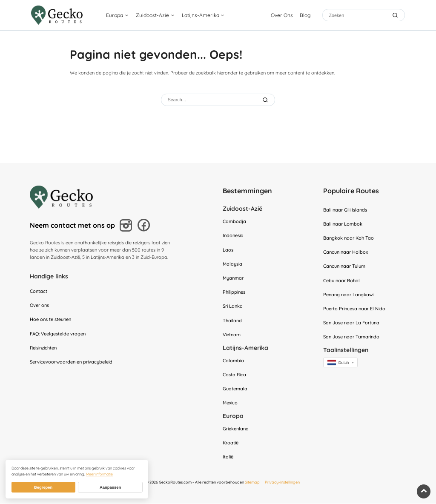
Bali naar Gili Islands (345, 210)
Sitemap (252, 483)
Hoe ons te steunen (50, 319)
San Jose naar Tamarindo (351, 337)
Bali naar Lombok (343, 224)
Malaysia (232, 264)
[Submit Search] (266, 100)
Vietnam (232, 335)
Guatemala (235, 389)
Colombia (233, 361)
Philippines (234, 292)
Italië (228, 457)
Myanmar (233, 278)
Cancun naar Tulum (344, 266)
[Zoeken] (357, 15)
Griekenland (236, 429)
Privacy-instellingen (282, 483)
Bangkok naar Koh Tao (349, 238)
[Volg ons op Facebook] (145, 226)
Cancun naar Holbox (346, 252)
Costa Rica (234, 375)
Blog (305, 15)
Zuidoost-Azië (152, 15)
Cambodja (234, 221)
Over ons (39, 305)
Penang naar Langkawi (348, 295)
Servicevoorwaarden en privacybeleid (71, 362)
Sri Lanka (233, 306)
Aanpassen (110, 487)
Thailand (232, 321)
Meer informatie (99, 474)
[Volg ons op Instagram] (127, 226)
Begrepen (43, 487)
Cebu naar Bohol (341, 281)
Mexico (230, 403)
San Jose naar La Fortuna (351, 323)
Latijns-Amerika (201, 15)
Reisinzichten (43, 348)
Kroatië (231, 443)
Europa (115, 15)
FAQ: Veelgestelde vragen (58, 334)
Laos (228, 250)
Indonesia (233, 236)
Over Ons (282, 15)
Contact (39, 291)
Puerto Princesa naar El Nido (354, 309)
